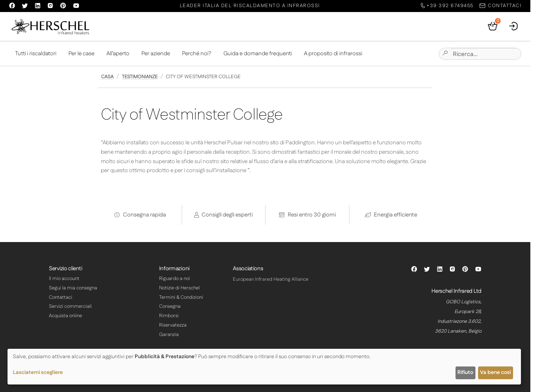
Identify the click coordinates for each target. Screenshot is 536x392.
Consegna (170, 306)
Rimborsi (169, 316)
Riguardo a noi (175, 278)
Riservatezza (173, 325)
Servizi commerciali (70, 306)
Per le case (81, 54)
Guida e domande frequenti (258, 54)
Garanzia (169, 334)
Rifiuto (465, 372)
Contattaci (61, 297)
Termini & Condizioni (181, 297)
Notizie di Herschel (179, 288)
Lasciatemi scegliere (38, 372)
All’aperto (118, 54)
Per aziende (156, 54)
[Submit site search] (445, 54)
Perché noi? (197, 54)
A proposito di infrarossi (333, 54)
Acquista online (65, 316)
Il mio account (64, 278)
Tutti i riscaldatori (36, 54)
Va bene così (495, 372)
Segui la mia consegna (73, 288)
